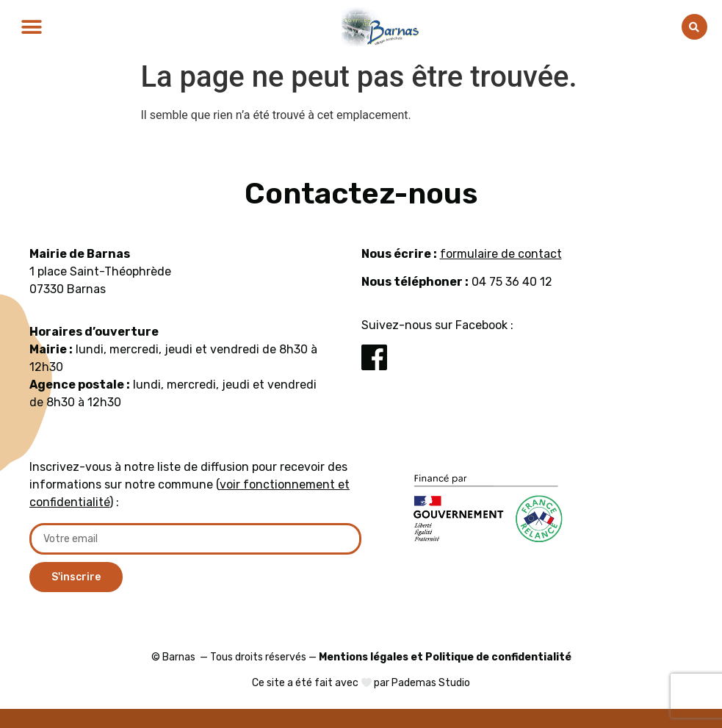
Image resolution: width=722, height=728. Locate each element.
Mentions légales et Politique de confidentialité (445, 657)
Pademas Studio (431, 683)
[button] (31, 27)
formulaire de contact (501, 254)
